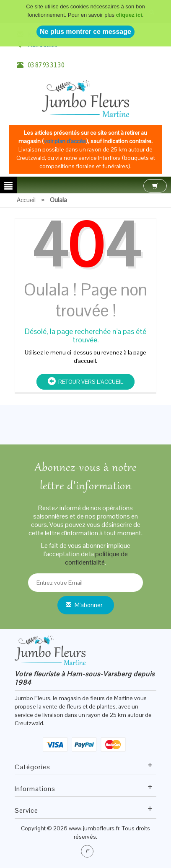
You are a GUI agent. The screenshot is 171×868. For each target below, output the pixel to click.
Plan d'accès (43, 45)
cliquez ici (129, 9)
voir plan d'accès (65, 141)
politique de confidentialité (96, 558)
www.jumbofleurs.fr (94, 828)
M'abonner (89, 605)
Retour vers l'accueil (85, 382)
